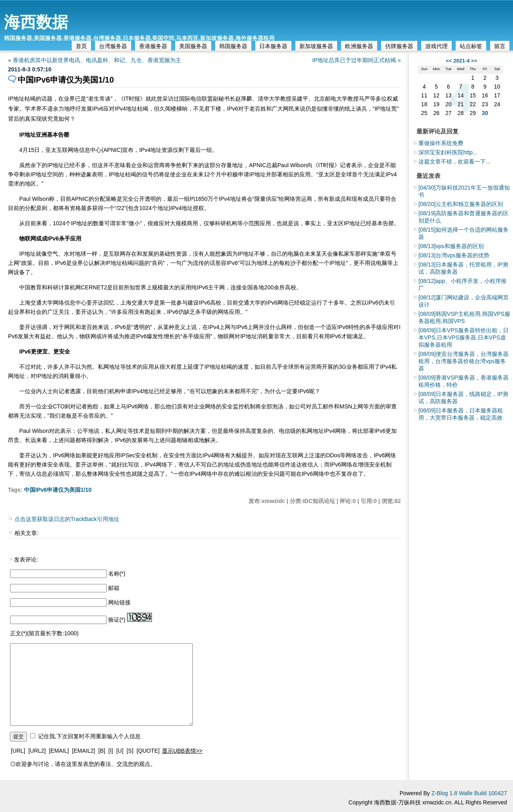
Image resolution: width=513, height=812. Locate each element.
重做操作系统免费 (441, 143)
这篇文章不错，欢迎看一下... (454, 162)
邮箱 (114, 588)
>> (474, 61)
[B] (102, 751)
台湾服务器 (113, 46)
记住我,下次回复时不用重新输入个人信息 (89, 736)
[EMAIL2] (84, 751)
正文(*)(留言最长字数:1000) (44, 633)
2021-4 (461, 61)
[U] (120, 751)
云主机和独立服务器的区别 (461, 204)
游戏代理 (436, 46)
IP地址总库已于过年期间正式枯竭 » (356, 60)
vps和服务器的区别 (451, 246)
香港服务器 (153, 46)
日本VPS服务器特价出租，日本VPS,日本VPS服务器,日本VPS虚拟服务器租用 (464, 337)
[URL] (18, 751)
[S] (130, 751)
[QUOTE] (148, 751)
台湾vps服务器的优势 (454, 255)
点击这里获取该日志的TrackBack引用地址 (67, 519)
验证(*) (117, 620)
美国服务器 (193, 46)
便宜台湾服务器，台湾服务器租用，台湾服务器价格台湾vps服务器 (464, 361)
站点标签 (471, 46)
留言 (500, 46)
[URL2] (37, 751)
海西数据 (36, 22)
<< (449, 61)
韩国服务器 (233, 46)
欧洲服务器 (359, 46)
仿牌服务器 (399, 46)
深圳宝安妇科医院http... (448, 152)
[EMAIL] (59, 751)
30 (485, 113)
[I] (111, 751)
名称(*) (117, 574)
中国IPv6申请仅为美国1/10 (58, 490)
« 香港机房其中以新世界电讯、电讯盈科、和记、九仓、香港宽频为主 (95, 60)
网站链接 (119, 602)
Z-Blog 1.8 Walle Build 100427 (469, 793)
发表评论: (26, 560)
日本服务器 (273, 46)
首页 (81, 46)
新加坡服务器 (316, 46)
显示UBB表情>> (182, 751)
